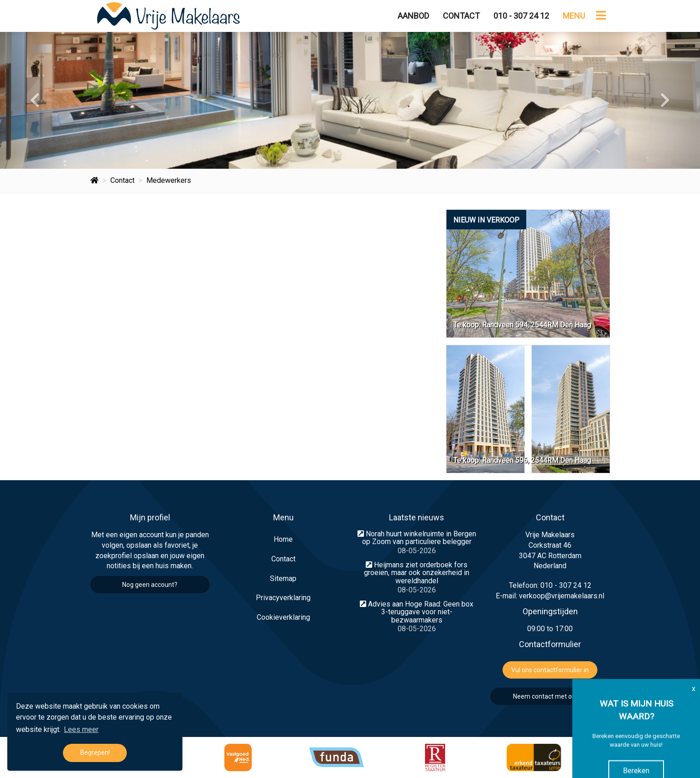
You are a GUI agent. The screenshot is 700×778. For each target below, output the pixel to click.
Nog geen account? (150, 585)
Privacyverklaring (283, 598)
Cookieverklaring (283, 617)
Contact (461, 16)
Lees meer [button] (81, 729)
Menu (574, 16)
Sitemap (283, 578)
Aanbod (413, 16)
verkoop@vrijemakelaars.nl (562, 596)
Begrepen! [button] (95, 753)
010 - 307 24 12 (521, 16)
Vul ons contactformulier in (550, 670)
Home (283, 539)
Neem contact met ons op (550, 696)
